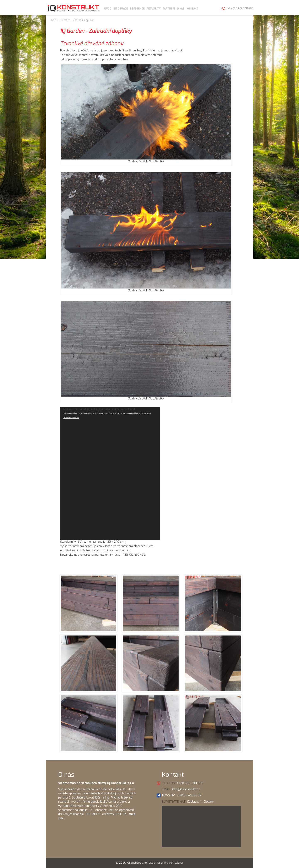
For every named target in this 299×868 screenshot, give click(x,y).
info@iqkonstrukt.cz (186, 789)
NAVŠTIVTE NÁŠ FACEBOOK (182, 795)
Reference (137, 9)
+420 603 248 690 (190, 783)
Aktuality (154, 9)
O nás (181, 9)
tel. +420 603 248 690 (240, 9)
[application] (110, 474)
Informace (121, 9)
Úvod (108, 9)
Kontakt (192, 9)
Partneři (169, 9)
